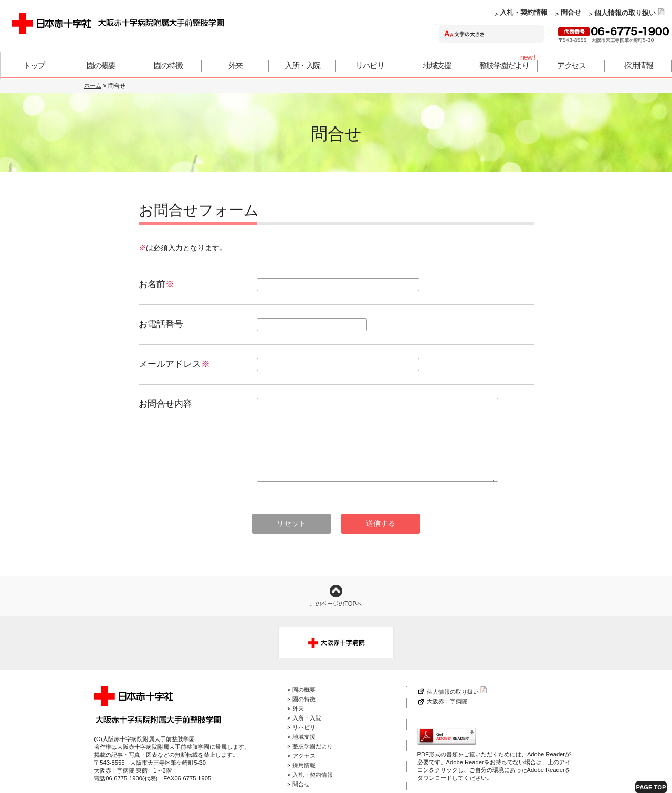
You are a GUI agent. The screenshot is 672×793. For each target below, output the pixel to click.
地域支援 (437, 65)
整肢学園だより (504, 65)
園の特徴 (168, 65)
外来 (235, 65)
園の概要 (101, 65)
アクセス (571, 65)
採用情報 (638, 65)
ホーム (93, 86)
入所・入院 (302, 65)
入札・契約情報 (524, 12)
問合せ (571, 12)
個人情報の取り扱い (629, 13)
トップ (34, 65)
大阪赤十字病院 (447, 701)
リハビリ (370, 65)
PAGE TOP (651, 787)
